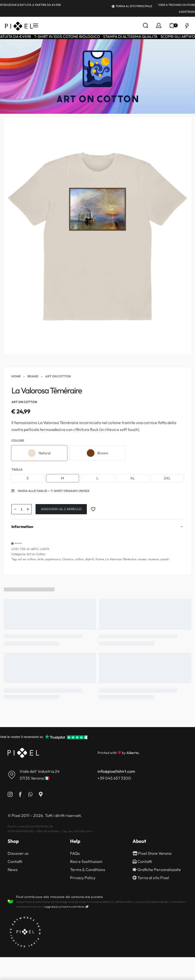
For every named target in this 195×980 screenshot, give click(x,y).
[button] (51, 491)
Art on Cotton (58, 376)
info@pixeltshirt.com (116, 771)
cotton (79, 559)
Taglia (17, 469)
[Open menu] (36, 25)
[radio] (39, 453)
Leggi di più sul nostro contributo (66, 907)
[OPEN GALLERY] (97, 236)
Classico (68, 559)
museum (153, 559)
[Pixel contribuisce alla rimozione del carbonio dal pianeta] (10, 902)
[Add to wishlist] (93, 509)
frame (100, 559)
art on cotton (27, 559)
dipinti (90, 559)
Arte (40, 559)
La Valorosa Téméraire (121, 559)
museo (142, 559)
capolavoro (53, 559)
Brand (33, 376)
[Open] (187, 25)
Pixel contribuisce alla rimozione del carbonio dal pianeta (60, 897)
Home (16, 376)
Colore (18, 440)
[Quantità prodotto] (22, 509)
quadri (165, 559)
